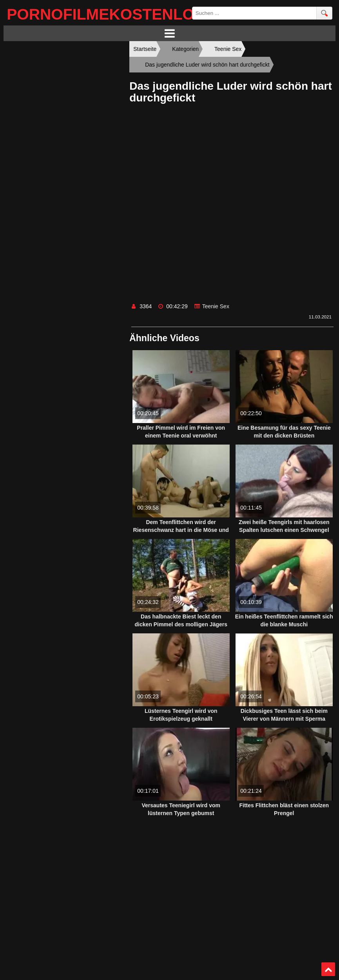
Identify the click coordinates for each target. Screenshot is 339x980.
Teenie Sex (216, 306)
